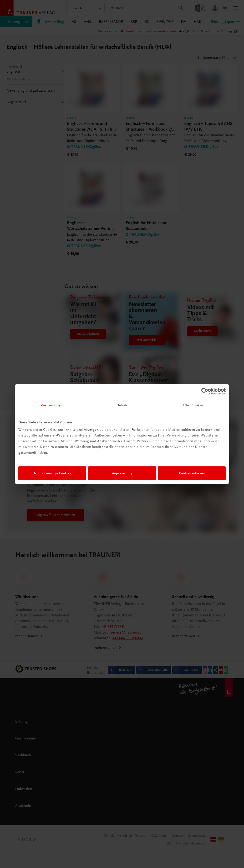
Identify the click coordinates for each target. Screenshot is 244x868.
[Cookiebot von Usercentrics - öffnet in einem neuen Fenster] (205, 391)
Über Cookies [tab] (193, 405)
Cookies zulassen (192, 473)
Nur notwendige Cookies (52, 473)
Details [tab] (122, 405)
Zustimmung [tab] (51, 405)
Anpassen (122, 473)
